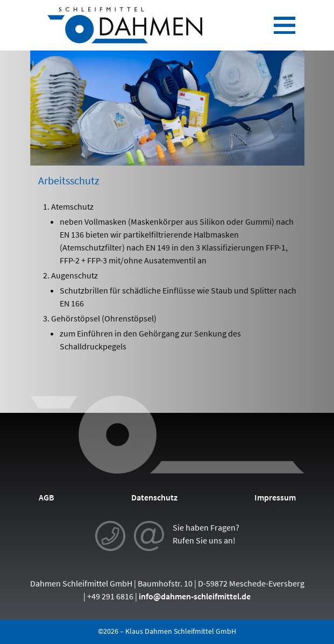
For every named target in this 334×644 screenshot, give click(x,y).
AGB (47, 497)
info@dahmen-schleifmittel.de (195, 596)
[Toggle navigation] (285, 25)
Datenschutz (154, 497)
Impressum (275, 497)
